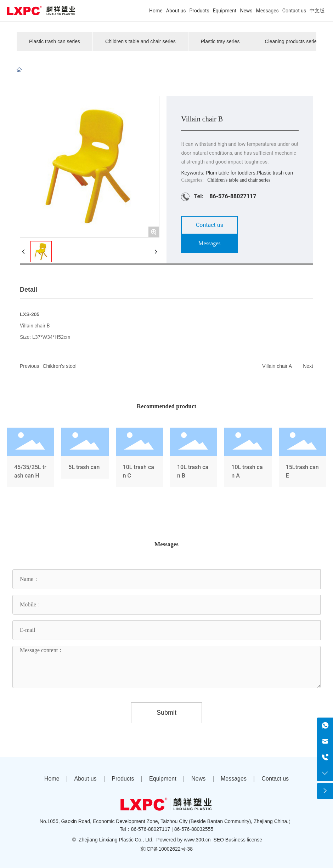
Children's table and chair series (140, 41)
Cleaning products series (292, 41)
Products (123, 779)
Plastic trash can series (55, 41)
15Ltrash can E (302, 459)
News (198, 779)
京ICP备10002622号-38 (166, 849)
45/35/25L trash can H (31, 459)
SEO (219, 840)
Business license (244, 840)
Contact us (275, 779)
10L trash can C (139, 459)
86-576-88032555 (194, 829)
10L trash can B (194, 459)
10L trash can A (248, 459)
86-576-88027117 (233, 196)
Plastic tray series (220, 41)
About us (85, 779)
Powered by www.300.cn (183, 840)
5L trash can (85, 459)
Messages (234, 779)
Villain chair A (277, 366)
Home (52, 779)
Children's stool (59, 366)
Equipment (163, 779)
